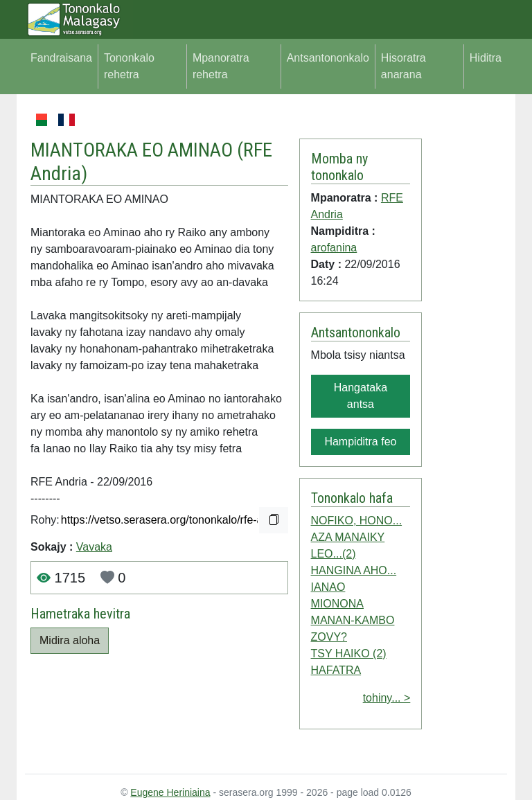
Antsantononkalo (328, 58)
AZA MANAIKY (348, 537)
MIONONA (337, 604)
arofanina (334, 248)
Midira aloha (70, 640)
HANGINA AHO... (354, 570)
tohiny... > (387, 698)
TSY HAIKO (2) (349, 654)
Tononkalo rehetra (129, 66)
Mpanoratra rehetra (221, 66)
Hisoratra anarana (404, 66)
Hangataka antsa (361, 396)
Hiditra (486, 58)
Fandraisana (61, 58)
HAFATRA (336, 670)
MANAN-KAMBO (353, 620)
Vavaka (94, 547)
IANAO (328, 587)
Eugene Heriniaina (170, 792)
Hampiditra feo (360, 442)
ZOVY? (329, 637)
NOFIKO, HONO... (357, 521)
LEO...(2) (334, 554)
